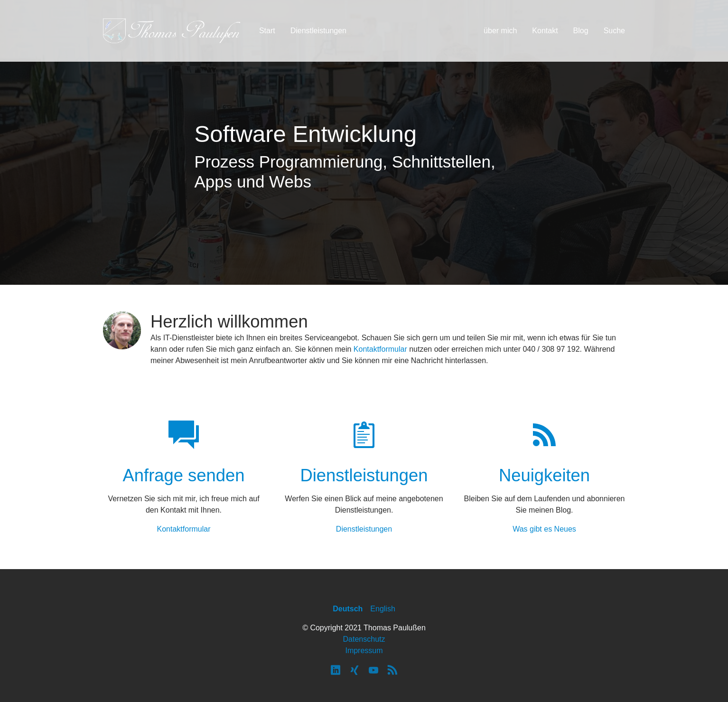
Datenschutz (364, 639)
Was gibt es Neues (544, 529)
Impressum (364, 651)
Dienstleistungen (364, 529)
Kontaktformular (380, 349)
